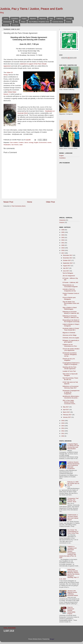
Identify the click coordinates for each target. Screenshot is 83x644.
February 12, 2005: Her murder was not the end (73, 483)
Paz (17, 22)
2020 (63, 245)
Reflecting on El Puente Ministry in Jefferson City (71, 317)
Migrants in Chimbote (69, 333)
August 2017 (67, 266)
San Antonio (15, 145)
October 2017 (67, 260)
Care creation (14, 142)
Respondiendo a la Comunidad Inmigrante (70, 286)
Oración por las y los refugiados (69, 359)
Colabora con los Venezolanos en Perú (70, 345)
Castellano (15, 19)
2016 (63, 421)
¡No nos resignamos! (69, 276)
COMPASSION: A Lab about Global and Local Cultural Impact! (73, 517)
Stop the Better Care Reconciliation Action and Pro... (71, 303)
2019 (63, 248)
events (49, 142)
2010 (63, 436)
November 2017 (68, 258)
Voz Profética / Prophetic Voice (39, 22)
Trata (51, 19)
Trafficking (60, 19)
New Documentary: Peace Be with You (70, 379)
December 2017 (68, 255)
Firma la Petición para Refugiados (69, 298)
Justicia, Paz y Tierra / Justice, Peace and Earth (31, 9)
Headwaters (7, 145)
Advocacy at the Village (70, 335)
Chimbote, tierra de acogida (71, 338)
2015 (63, 423)
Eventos (6, 25)
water (21, 145)
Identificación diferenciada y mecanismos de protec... (71, 397)
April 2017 (66, 410)
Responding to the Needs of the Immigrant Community (71, 321)
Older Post (50, 202)
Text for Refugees (68, 273)
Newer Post (8, 202)
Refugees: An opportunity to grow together (71, 341)
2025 (63, 232)
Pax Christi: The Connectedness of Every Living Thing (73, 532)
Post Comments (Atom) (19, 206)
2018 (63, 250)
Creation (21, 142)
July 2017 (66, 268)
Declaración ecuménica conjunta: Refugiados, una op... (70, 354)
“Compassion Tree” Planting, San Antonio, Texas (73, 500)
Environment (8, 22)
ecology (31, 142)
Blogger (52, 639)
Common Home (58, 22)
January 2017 (67, 417)
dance (26, 142)
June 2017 (66, 271)
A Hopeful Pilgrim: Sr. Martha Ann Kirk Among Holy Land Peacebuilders (73, 446)
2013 (63, 428)
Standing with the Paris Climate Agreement (69, 368)
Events (69, 22)
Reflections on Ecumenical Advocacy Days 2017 (71, 387)
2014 (63, 426)
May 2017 (66, 407)
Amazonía (62, 220)
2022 (63, 240)
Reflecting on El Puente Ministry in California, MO (71, 312)
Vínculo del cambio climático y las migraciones (71, 350)
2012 (63, 431)
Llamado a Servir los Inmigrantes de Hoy (69, 290)
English (24, 19)
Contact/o (15, 25)
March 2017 (67, 412)
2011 (63, 433)
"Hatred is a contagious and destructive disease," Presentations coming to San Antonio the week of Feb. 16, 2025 (68, 552)
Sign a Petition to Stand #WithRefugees (70, 308)
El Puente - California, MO (70, 282)
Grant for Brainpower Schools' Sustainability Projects (71, 610)
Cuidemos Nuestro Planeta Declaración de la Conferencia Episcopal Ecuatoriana (73, 465)
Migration (33, 19)
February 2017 (67, 415)
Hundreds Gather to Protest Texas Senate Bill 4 (71, 329)
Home (6, 19)
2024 (63, 235)
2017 (63, 253)
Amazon (62, 222)
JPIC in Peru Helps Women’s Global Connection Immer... (69, 402)
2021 (63, 243)
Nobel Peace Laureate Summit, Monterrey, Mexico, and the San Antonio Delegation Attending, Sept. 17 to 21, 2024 (69, 574)
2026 (63, 230)
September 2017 (68, 263)
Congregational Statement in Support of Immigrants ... (71, 364)
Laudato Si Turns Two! (69, 371)
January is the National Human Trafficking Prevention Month (73, 593)
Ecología (69, 19)
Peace (23, 22)
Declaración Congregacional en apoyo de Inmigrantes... (71, 392)
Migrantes (43, 19)
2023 (63, 238)
